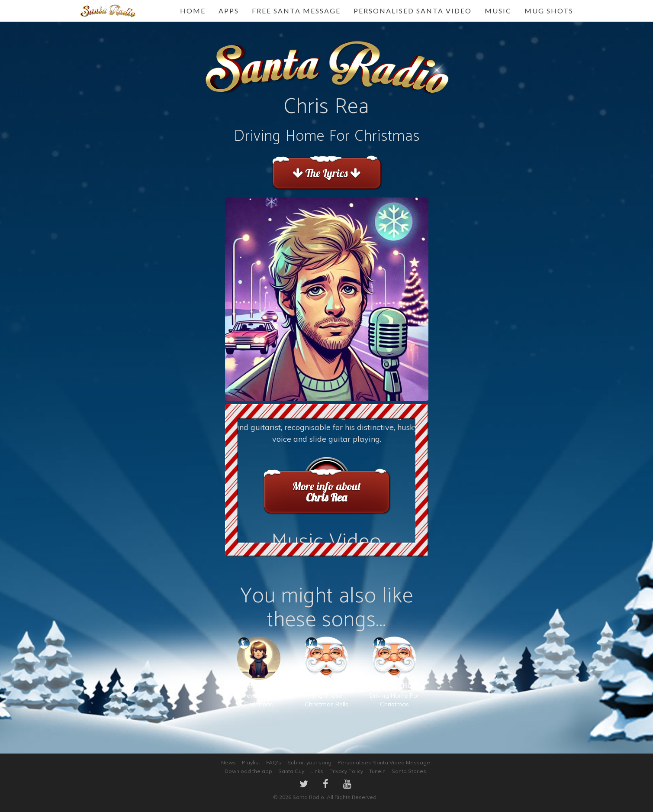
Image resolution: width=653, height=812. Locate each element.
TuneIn (377, 771)
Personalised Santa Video (413, 11)
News (228, 762)
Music (498, 11)
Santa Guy (291, 771)
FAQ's (274, 762)
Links (317, 771)
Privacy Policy (346, 771)
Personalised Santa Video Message (384, 762)
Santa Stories (409, 771)
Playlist (251, 762)
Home (193, 11)
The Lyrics (326, 173)
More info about (326, 492)
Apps (229, 11)
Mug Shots (549, 11)
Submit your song (309, 762)
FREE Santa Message (296, 11)
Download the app (248, 771)
